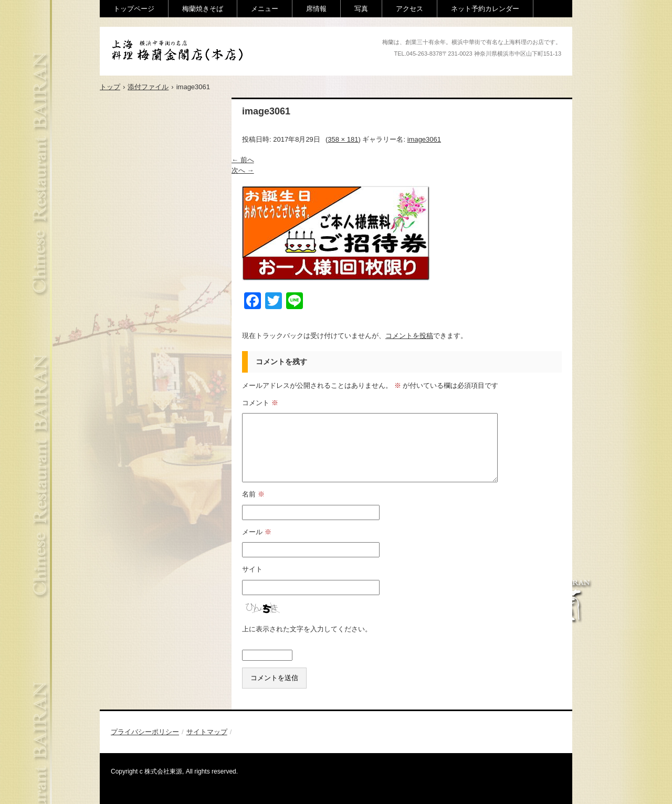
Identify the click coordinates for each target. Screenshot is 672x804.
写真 (361, 9)
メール (257, 532)
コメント (260, 403)
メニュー (265, 9)
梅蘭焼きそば (203, 9)
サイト (252, 569)
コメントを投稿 (409, 336)
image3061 (424, 139)
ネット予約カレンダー (485, 9)
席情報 (316, 9)
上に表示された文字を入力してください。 (307, 629)
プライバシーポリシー (145, 732)
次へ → (243, 170)
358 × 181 (343, 139)
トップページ (134, 9)
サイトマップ (207, 732)
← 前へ (243, 160)
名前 (253, 494)
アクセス (409, 9)
